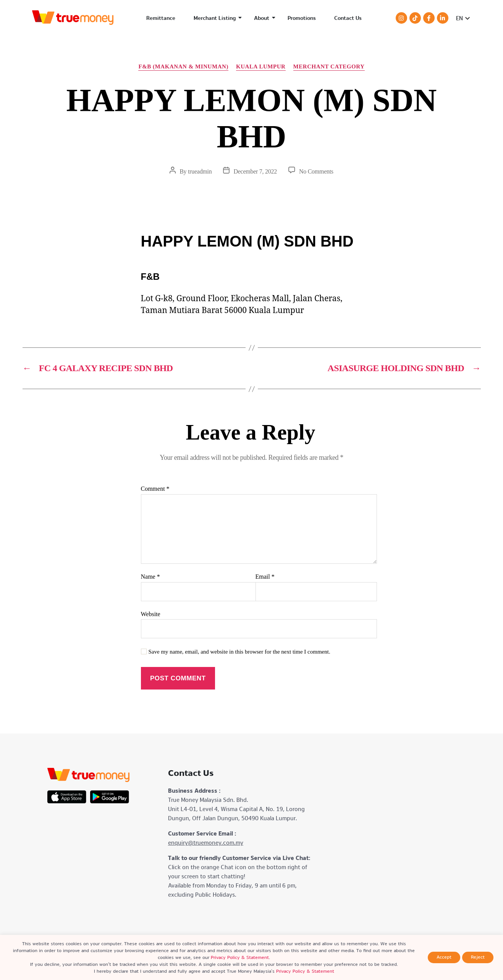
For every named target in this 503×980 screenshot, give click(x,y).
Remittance (161, 18)
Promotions (302, 18)
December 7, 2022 (255, 171)
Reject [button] (478, 957)
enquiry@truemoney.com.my (206, 843)
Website (151, 614)
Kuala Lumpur (261, 67)
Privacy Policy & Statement (240, 957)
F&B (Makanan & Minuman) (183, 67)
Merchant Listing (218, 18)
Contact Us (348, 18)
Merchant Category (329, 67)
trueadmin (200, 171)
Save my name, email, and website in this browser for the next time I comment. (239, 652)
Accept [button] (444, 957)
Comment (155, 489)
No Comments (316, 171)
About (265, 18)
